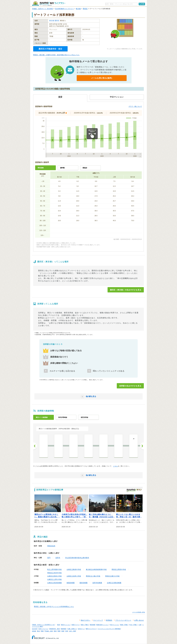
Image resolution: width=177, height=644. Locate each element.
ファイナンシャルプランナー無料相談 (109, 629)
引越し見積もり (72, 629)
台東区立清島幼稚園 (114, 583)
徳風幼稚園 (71, 583)
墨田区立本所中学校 (55, 573)
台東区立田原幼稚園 (55, 583)
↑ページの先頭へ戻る (139, 612)
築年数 (62, 168)
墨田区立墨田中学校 (119, 569)
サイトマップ (98, 620)
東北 (38, 631)
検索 (143, 4)
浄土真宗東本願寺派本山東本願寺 (77, 558)
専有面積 (41, 168)
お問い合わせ (139, 620)
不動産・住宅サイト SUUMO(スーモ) (43, 625)
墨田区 (85, 9)
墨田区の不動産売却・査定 (50, 49)
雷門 (49, 558)
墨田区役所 (51, 546)
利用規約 (109, 620)
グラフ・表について (135, 106)
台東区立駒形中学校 (74, 569)
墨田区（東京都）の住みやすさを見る (126, 290)
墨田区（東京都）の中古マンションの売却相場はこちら (54, 607)
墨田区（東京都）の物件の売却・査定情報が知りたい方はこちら (56, 55)
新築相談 (64, 629)
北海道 (34, 631)
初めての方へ (86, 620)
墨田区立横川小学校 (112, 576)
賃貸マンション (66, 625)
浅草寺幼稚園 (97, 583)
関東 (42, 631)
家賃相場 (93, 625)
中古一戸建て (133, 625)
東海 (55, 631)
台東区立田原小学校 (55, 576)
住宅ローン (81, 629)
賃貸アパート (76, 625)
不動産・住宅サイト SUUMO (42, 9)
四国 (63, 631)
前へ (35, 446)
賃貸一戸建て (85, 625)
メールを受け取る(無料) (102, 78)
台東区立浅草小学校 (74, 576)
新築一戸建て (124, 625)
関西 (59, 631)
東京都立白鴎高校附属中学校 (96, 569)
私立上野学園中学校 (55, 569)
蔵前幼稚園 (84, 583)
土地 (140, 625)
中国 (66, 631)
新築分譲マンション (102, 625)
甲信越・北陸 (49, 631)
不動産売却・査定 (54, 629)
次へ (142, 446)
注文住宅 (35, 629)
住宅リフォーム (43, 629)
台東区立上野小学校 (55, 579)
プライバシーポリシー (123, 620)
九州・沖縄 (72, 631)
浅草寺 (58, 558)
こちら (115, 466)
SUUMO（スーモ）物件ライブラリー (49, 3)
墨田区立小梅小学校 (93, 576)
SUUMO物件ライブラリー (65, 9)
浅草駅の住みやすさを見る (130, 386)
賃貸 (59, 625)
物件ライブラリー (91, 629)
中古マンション (114, 625)
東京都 (78, 9)
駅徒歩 (85, 168)
